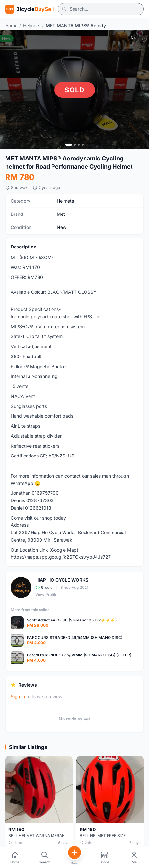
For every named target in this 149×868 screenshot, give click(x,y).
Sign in (18, 696)
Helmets (32, 25)
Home (11, 25)
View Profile (46, 594)
